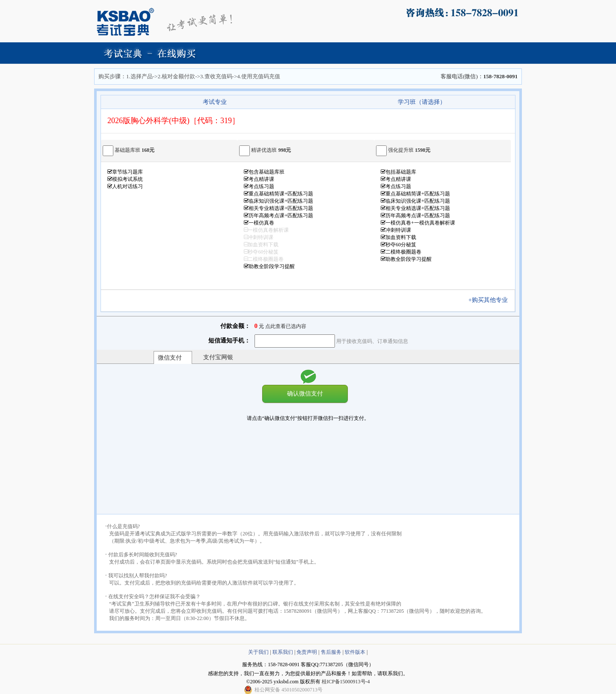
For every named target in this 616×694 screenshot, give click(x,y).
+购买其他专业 (491, 300)
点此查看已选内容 (286, 326)
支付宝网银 (218, 357)
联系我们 (283, 652)
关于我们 (258, 652)
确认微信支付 (305, 393)
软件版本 (355, 652)
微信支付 (170, 358)
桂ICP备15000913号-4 (346, 682)
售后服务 (331, 652)
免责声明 (307, 652)
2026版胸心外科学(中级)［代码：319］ (173, 121)
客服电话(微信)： (479, 76)
